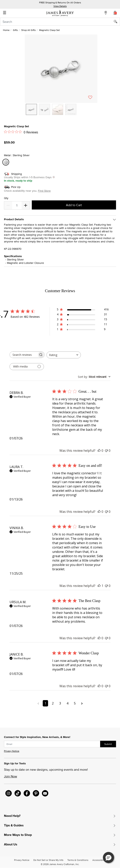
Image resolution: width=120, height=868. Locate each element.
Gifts (15, 30)
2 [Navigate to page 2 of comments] (53, 703)
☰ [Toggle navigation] (5, 13)
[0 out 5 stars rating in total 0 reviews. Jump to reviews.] (21, 132)
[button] (61, 69)
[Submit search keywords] (117, 22)
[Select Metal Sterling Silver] (6, 162)
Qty (6, 198)
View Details (60, 6)
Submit (108, 744)
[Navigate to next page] (82, 703)
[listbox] (61, 112)
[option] (31, 109)
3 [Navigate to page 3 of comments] (60, 703)
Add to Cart (74, 205)
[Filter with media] (27, 367)
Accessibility (99, 860)
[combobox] (60, 22)
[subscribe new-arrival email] (52, 744)
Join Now (11, 776)
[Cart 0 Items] (115, 13)
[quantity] (17, 205)
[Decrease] (26, 205)
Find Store (44, 191)
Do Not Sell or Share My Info (48, 860)
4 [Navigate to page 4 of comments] (67, 703)
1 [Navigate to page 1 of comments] (45, 703)
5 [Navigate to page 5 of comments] (75, 703)
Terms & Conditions (78, 860)
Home (6, 30)
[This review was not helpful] (106, 451)
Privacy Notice (12, 751)
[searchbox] (23, 355)
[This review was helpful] (99, 451)
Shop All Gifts (29, 30)
